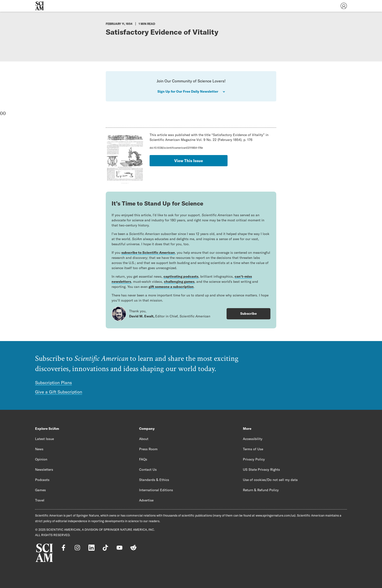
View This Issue (189, 161)
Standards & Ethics (154, 480)
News (39, 449)
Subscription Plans (53, 383)
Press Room (148, 449)
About (144, 439)
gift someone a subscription (171, 287)
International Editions (156, 490)
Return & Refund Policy (261, 490)
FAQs (143, 459)
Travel (40, 500)
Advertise (146, 500)
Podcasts (42, 480)
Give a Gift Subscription (59, 392)
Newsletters (44, 470)
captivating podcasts (181, 276)
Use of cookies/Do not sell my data (270, 480)
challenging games (179, 282)
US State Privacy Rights (261, 470)
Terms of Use (253, 449)
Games (40, 490)
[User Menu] (344, 6)
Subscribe (248, 314)
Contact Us (148, 470)
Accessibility (253, 439)
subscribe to (148, 253)
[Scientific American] (39, 6)
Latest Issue (44, 439)
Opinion (41, 459)
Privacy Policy (254, 459)
